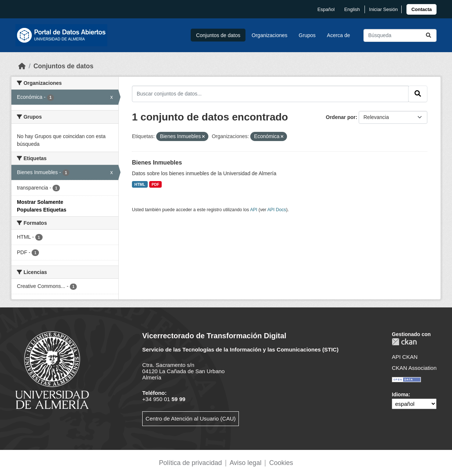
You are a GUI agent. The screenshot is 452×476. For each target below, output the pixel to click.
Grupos (307, 35)
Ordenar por (341, 117)
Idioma (400, 394)
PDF (156, 184)
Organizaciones (270, 35)
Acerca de (339, 35)
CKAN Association (414, 368)
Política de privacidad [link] (191, 463)
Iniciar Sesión (383, 9)
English (352, 9)
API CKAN (405, 357)
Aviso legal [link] (246, 463)
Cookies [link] (281, 463)
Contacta (421, 9)
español (326, 9)
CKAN (404, 342)
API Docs (277, 210)
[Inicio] (22, 66)
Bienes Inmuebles (157, 163)
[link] (421, 9)
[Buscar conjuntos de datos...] (400, 35)
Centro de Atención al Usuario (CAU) (191, 419)
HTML (140, 184)
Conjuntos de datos (218, 35)
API (254, 210)
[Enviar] (428, 35)
